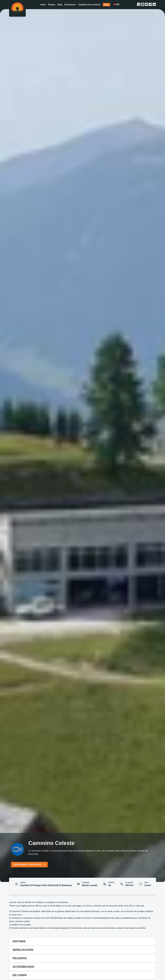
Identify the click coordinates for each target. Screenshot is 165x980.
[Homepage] (17, 8)
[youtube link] (146, 5)
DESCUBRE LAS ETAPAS (29, 865)
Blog (60, 5)
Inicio (43, 5)
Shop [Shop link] (106, 5)
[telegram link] (150, 5)
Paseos (52, 5)
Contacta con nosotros (89, 5)
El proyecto (70, 5)
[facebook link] (139, 5)
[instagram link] (143, 5)
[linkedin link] (154, 5)
